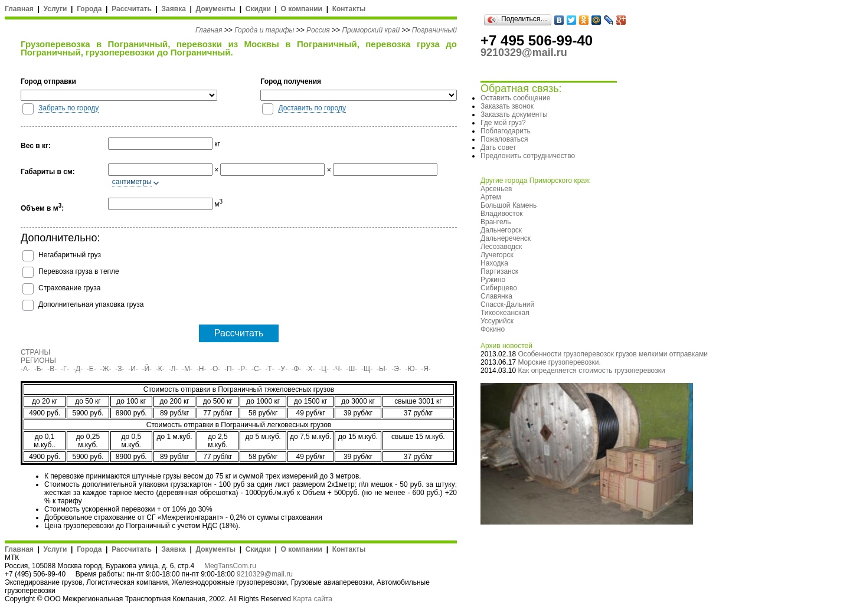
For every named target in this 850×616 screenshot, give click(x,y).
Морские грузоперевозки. (559, 362)
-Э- (396, 369)
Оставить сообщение (515, 98)
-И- (133, 369)
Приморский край (371, 30)
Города (89, 9)
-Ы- (382, 369)
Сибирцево (499, 288)
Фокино (493, 329)
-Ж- (106, 369)
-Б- (39, 369)
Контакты (349, 9)
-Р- (243, 369)
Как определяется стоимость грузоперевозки (591, 371)
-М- (187, 369)
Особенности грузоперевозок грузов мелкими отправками (613, 354)
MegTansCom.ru (230, 566)
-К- (160, 369)
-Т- (269, 369)
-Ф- (297, 369)
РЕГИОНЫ (38, 361)
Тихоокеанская (505, 313)
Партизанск (499, 271)
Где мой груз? (503, 123)
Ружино (493, 280)
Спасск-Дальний (507, 304)
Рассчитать (132, 9)
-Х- (310, 369)
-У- (283, 369)
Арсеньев (496, 189)
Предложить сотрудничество (528, 156)
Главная (19, 9)
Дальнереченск (506, 238)
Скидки (258, 9)
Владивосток (502, 214)
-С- (256, 369)
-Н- (202, 369)
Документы (216, 9)
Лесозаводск (501, 247)
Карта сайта (313, 599)
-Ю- (411, 369)
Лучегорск (497, 255)
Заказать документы (514, 114)
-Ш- (352, 369)
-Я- (426, 369)
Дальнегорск (501, 230)
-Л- (173, 369)
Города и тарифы (264, 30)
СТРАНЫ (35, 352)
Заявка (174, 9)
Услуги (55, 9)
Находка (494, 263)
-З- (120, 369)
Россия (318, 30)
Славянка (496, 296)
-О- (215, 369)
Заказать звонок (507, 106)
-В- (52, 369)
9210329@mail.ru (265, 574)
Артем (491, 197)
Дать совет (498, 148)
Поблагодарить (506, 131)
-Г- (65, 369)
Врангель (496, 222)
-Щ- (367, 369)
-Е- (91, 369)
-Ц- (324, 369)
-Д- (78, 369)
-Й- (147, 369)
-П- (229, 369)
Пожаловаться (504, 139)
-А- (25, 369)
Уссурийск (497, 321)
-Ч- (338, 369)
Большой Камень (509, 205)
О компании (301, 9)
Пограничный (434, 30)
